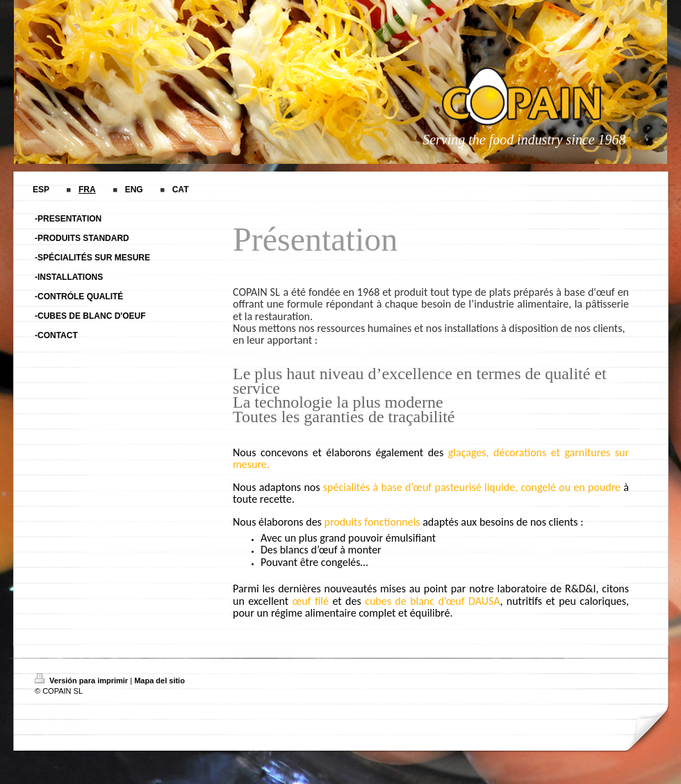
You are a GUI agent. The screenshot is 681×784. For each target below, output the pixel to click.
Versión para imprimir (82, 681)
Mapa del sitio (159, 681)
